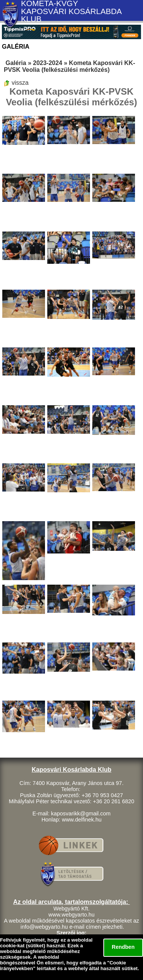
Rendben (123, 947)
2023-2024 (48, 63)
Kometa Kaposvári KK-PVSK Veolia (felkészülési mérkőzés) (69, 66)
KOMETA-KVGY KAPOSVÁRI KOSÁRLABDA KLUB (71, 11)
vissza (16, 83)
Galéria (16, 63)
